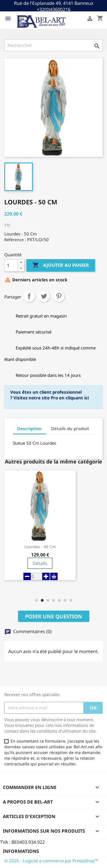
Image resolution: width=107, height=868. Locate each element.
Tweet (44, 296)
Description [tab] (29, 428)
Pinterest (59, 296)
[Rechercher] (53, 45)
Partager (29, 296)
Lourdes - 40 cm (40, 547)
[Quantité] (11, 265)
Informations (21, 851)
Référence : (15, 240)
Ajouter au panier (61, 265)
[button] (37, 600)
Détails (40, 563)
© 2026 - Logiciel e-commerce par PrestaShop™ (51, 861)
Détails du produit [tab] (70, 428)
